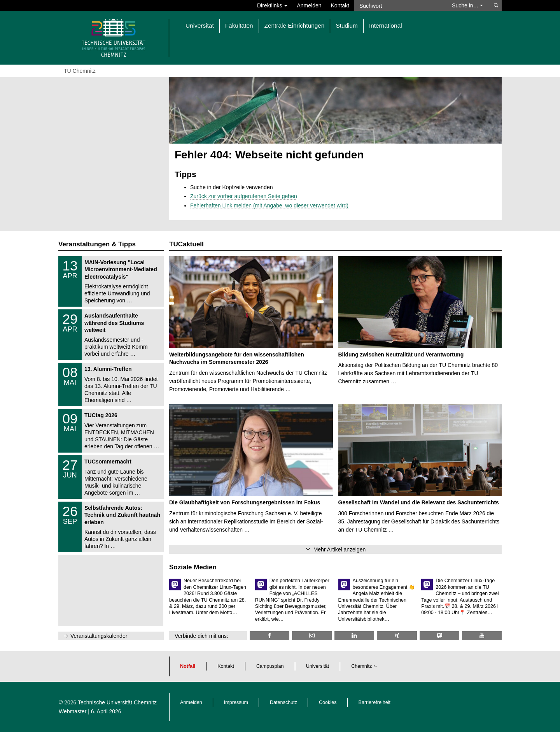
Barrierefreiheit (375, 702)
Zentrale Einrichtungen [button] (295, 25)
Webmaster (73, 711)
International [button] (386, 25)
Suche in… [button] (467, 5)
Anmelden (309, 5)
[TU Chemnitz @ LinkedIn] (354, 636)
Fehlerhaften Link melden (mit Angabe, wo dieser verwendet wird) (269, 205)
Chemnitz (361, 666)
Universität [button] (200, 25)
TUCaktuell (186, 244)
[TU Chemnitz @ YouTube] (482, 636)
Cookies (328, 702)
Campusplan (270, 666)
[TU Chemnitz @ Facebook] (269, 636)
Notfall (188, 666)
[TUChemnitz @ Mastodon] (439, 636)
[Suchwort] (399, 5)
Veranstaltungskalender (99, 636)
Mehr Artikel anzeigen (340, 549)
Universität (318, 666)
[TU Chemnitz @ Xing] (397, 636)
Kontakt (340, 5)
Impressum (236, 702)
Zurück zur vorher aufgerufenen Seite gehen (244, 196)
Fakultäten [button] (239, 25)
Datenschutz (283, 702)
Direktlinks (272, 5)
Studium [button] (346, 25)
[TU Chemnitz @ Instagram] (312, 636)
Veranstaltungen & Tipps (97, 244)
